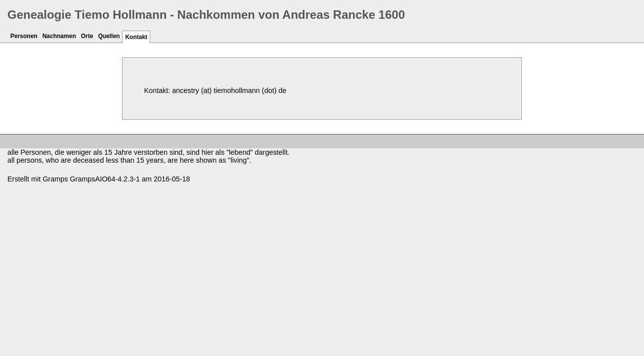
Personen (24, 36)
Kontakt (136, 37)
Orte (87, 36)
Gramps (55, 179)
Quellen (109, 36)
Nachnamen (59, 36)
